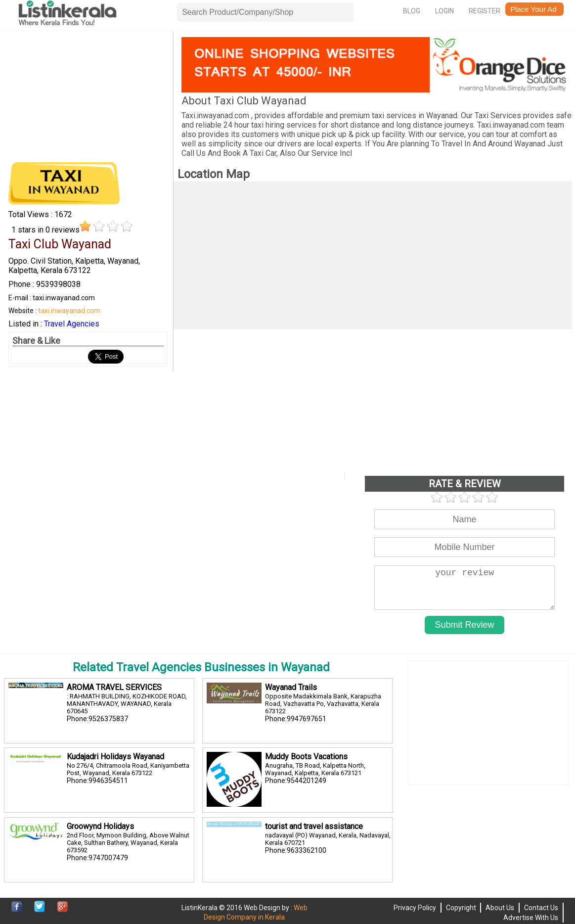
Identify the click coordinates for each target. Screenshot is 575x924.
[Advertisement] (88, 99)
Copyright (461, 908)
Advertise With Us (531, 918)
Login (444, 11)
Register (485, 11)
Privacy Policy (415, 908)
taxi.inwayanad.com (69, 311)
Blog (412, 11)
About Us (500, 908)
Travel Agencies (72, 324)
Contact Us (541, 908)
